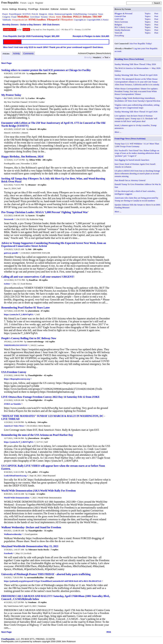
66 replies (43, 280)
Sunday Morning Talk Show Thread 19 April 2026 (136, 112)
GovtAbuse (35, 17)
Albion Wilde (35, 160)
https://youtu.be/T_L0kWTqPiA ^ (19, 314)
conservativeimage (35, 342)
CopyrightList (80, 20)
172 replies (44, 472)
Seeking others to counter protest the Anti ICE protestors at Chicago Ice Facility (46, 70)
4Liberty (32, 422)
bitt (30, 249)
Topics (148, 13)
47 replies (45, 311)
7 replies (54, 550)
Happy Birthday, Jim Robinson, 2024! (23, 157)
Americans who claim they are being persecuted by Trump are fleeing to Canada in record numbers (136, 199)
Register (39, 3)
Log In (31, 3)
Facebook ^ (9, 553)
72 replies (41, 215)
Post (156, 13)
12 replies (41, 494)
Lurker (31, 98)
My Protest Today (11, 95)
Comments (28, 53)
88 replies (42, 129)
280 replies (38, 249)
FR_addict (33, 472)
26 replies (45, 438)
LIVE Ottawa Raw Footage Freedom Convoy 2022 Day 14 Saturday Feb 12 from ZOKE (50, 397)
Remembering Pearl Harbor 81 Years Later (26, 308)
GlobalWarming (80, 14)
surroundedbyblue (35, 577)
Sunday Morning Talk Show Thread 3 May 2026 (135, 64)
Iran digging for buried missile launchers (132, 160)
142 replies (50, 342)
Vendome (32, 602)
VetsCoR (118, 33)
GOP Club (119, 19)
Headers (97, 57)
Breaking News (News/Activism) (129, 59)
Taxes (100, 14)
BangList (43, 14)
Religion (118, 25)
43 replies (42, 185)
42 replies (48, 375)
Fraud (14, 17)
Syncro (31, 215)
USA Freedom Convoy (14, 372)
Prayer (5, 14)
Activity (16, 53)
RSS (109, 632)
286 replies (47, 160)
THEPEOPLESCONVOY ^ (17, 345)
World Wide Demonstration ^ (17, 498)
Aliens (51, 14)
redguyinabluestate (38, 73)
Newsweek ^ (10, 219)
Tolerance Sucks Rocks (39, 550)
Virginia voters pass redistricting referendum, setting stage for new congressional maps (137, 106)
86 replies (41, 98)
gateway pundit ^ (12, 253)
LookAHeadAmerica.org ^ (16, 476)
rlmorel (33, 129)
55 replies (49, 531)
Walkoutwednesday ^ (14, 534)
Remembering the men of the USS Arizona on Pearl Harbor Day (37, 435)
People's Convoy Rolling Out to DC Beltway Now (29, 338)
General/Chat (120, 16)
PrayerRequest (15, 14)
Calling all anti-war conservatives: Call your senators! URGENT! (38, 277)
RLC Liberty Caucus (123, 27)
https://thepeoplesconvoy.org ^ (18, 379)
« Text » (106, 57)
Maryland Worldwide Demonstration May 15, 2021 (30, 546)
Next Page (6, 63)
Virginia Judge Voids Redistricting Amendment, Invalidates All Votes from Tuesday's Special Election (137, 99)
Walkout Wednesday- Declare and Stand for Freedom (31, 527)
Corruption (92, 14)
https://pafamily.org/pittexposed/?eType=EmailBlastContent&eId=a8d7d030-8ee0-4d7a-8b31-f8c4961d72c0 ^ (53, 581)
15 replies (49, 400)
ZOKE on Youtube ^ (13, 404)
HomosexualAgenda (63, 14)
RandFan (33, 280)
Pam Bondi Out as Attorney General (130, 180)
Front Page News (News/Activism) (130, 139)
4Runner (32, 185)
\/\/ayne (31, 494)
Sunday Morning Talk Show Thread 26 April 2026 (136, 75)
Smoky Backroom (122, 30)
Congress (6, 17)
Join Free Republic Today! (141, 44)
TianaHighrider (35, 375)
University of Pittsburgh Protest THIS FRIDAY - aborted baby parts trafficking (46, 574)
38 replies (53, 73)
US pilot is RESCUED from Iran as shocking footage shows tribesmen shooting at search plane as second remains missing (137, 173)
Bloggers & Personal (123, 13)
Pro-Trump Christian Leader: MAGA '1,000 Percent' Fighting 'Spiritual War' (45, 212)
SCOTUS (27, 14)
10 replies (50, 577)
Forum (23, 3)
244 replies (42, 422)
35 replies (42, 602)
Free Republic (10, 3)
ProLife (35, 14)
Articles (6, 54)
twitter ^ (8, 284)
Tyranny (44, 17)
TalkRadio (7, 20)
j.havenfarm (34, 311)
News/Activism (121, 22)
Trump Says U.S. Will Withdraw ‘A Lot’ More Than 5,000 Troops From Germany (137, 145)
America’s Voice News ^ (15, 426)
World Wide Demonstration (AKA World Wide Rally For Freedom (39, 491)
